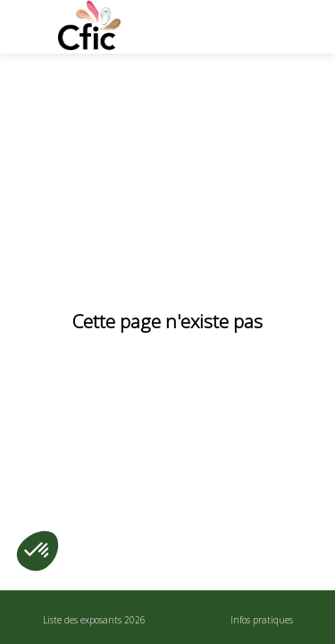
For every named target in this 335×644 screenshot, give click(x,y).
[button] (27, 27)
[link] (94, 617)
